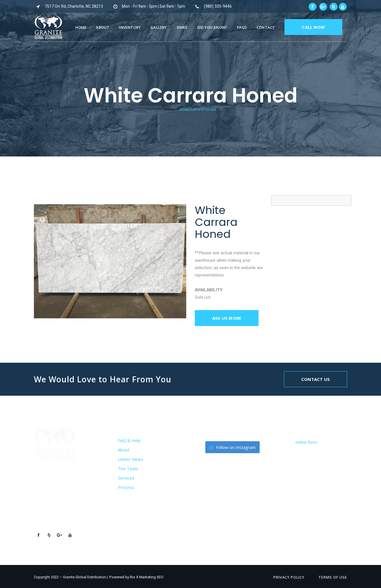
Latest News (131, 459)
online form (306, 442)
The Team (128, 469)
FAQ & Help (129, 440)
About (124, 450)
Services (126, 478)
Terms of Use (333, 577)
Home (170, 109)
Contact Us (316, 379)
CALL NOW (313, 27)
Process (126, 487)
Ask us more (227, 318)
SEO (160, 577)
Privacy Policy (289, 577)
